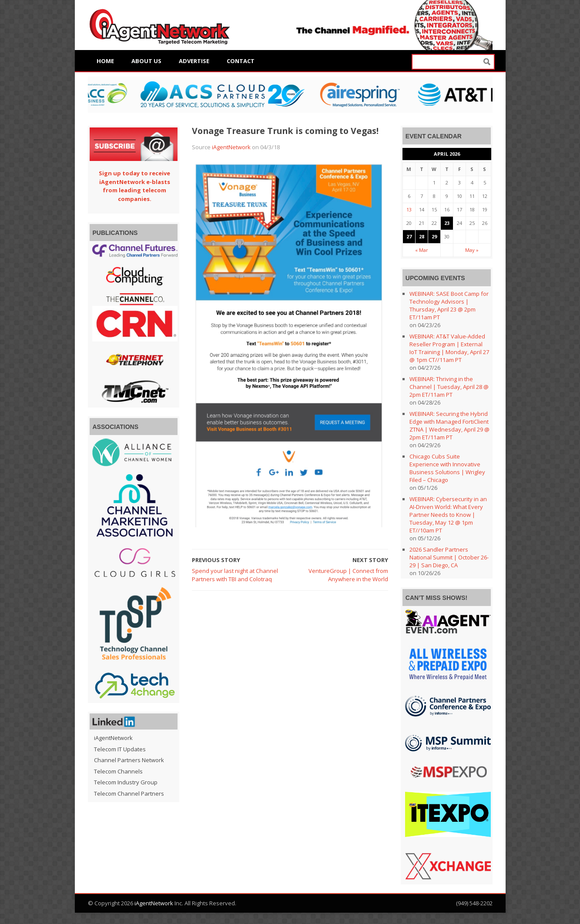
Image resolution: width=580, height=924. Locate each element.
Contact (241, 61)
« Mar (422, 250)
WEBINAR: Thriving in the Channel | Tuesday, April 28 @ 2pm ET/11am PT (449, 387)
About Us (146, 61)
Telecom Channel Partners (129, 793)
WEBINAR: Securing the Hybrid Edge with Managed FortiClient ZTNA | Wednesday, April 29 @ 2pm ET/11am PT (449, 425)
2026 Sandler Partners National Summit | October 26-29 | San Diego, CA (449, 557)
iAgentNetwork (231, 147)
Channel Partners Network (129, 760)
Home (105, 61)
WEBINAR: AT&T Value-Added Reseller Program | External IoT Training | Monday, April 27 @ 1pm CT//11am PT (449, 348)
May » (472, 250)
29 (434, 236)
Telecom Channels (118, 771)
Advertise (194, 61)
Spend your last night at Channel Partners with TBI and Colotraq (235, 575)
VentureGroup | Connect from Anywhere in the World (348, 575)
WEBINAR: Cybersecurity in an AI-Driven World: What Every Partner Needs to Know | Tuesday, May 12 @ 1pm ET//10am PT (448, 515)
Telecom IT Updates (120, 749)
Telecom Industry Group (126, 782)
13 (409, 209)
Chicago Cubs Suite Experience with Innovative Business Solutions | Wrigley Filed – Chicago (447, 468)
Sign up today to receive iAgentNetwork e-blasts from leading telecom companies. (134, 186)
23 (447, 223)
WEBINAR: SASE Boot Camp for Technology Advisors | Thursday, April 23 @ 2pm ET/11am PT (449, 305)
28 (422, 236)
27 (409, 236)
